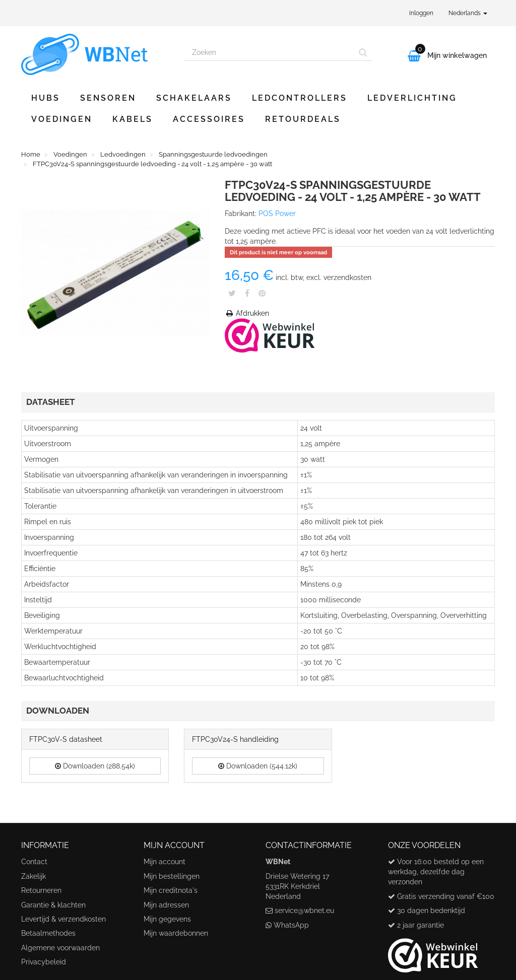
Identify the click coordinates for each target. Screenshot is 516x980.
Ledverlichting (412, 98)
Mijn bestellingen (172, 876)
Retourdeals (303, 119)
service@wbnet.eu (304, 911)
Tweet (232, 293)
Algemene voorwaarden (60, 948)
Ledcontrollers (300, 98)
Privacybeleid (44, 962)
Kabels (133, 119)
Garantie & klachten (53, 905)
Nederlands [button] (468, 13)
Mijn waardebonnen (176, 933)
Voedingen (62, 119)
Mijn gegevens (167, 919)
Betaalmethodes (48, 933)
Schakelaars (194, 98)
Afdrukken (247, 313)
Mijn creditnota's (171, 890)
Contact (34, 862)
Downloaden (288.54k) (95, 766)
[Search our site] (269, 52)
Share (247, 293)
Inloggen (421, 13)
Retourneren (41, 890)
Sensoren (108, 98)
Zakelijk (34, 876)
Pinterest (262, 293)
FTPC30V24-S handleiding (235, 739)
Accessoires (209, 119)
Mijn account (165, 862)
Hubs (46, 98)
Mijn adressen (166, 905)
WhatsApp (291, 925)
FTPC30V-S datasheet (66, 739)
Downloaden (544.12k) (258, 766)
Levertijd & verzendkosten (63, 919)
